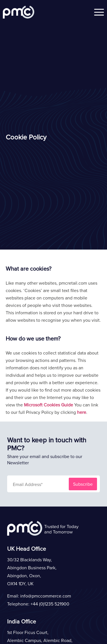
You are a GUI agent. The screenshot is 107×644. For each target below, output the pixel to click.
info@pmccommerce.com (46, 596)
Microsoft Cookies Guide (49, 405)
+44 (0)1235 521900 (50, 604)
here (82, 412)
